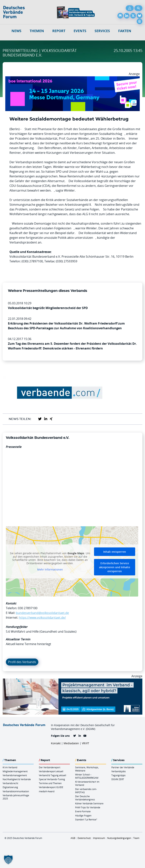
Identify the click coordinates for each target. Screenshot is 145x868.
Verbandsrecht (10, 783)
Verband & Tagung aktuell (52, 775)
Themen (37, 31)
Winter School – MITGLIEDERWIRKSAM (87, 776)
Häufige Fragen (83, 815)
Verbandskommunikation (16, 791)
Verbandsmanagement (15, 775)
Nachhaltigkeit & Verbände (17, 779)
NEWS (16, 31)
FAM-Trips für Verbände (88, 807)
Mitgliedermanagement (15, 771)
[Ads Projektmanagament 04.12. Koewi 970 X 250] (72, 681)
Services (102, 31)
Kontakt (56, 743)
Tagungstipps (118, 775)
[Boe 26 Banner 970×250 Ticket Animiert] (72, 79)
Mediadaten (71, 743)
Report (59, 31)
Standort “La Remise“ (86, 819)
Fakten (125, 31)
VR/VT (86, 743)
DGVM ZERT (118, 779)
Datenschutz (84, 838)
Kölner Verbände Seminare (89, 803)
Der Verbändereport (50, 767)
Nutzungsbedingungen (119, 838)
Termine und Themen (50, 783)
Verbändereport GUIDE (51, 787)
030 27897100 (28, 608)
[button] (8, 860)
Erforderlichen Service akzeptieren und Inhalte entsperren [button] (115, 567)
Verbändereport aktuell (51, 771)
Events (80, 31)
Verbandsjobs (119, 771)
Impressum (99, 838)
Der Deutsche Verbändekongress (85, 798)
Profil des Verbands (22, 662)
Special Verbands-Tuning (52, 779)
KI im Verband (10, 767)
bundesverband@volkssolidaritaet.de (42, 613)
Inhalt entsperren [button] (115, 552)
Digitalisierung (10, 787)
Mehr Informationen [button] (50, 570)
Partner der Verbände (123, 767)
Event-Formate (83, 811)
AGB (73, 838)
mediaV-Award (47, 791)
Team (136, 838)
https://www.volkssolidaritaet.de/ (42, 618)
